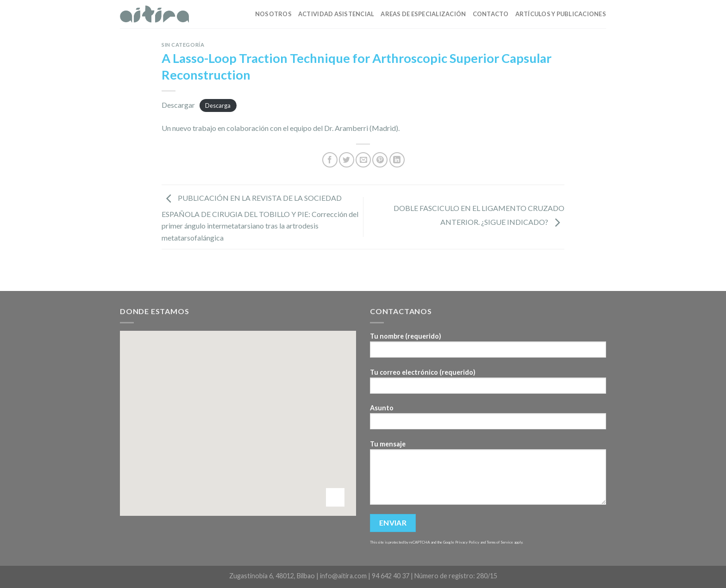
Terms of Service (500, 542)
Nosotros (273, 14)
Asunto (488, 420)
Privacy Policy (467, 542)
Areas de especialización (423, 14)
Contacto (491, 14)
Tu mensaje (488, 476)
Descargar (178, 105)
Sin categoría (183, 45)
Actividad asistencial (336, 14)
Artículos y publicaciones (561, 14)
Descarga (218, 105)
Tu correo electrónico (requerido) (488, 384)
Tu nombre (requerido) (488, 348)
